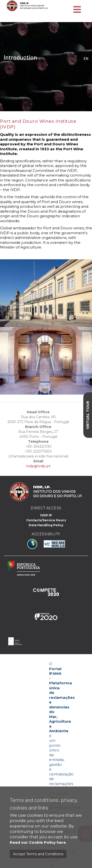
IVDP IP (46, 515)
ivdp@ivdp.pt (33, 466)
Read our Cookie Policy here (38, 842)
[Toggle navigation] (77, 10)
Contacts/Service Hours (46, 520)
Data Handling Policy (46, 525)
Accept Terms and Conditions (38, 854)
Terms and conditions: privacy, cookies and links (44, 804)
